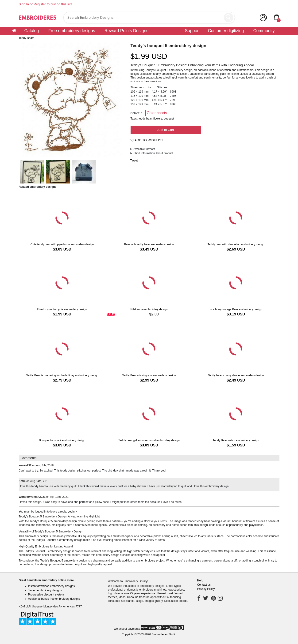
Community (264, 31)
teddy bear (145, 119)
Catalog (32, 31)
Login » (72, 512)
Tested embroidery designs (45, 590)
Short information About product (153, 153)
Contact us (204, 585)
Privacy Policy (206, 589)
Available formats (144, 149)
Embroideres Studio (164, 634)
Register (40, 4)
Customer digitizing (226, 31)
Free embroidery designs (72, 31)
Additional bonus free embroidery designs (54, 599)
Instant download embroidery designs (52, 586)
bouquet (169, 119)
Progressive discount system (46, 595)
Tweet (134, 161)
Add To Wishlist (147, 140)
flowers (158, 119)
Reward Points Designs (126, 31)
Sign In (24, 4)
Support (192, 31)
